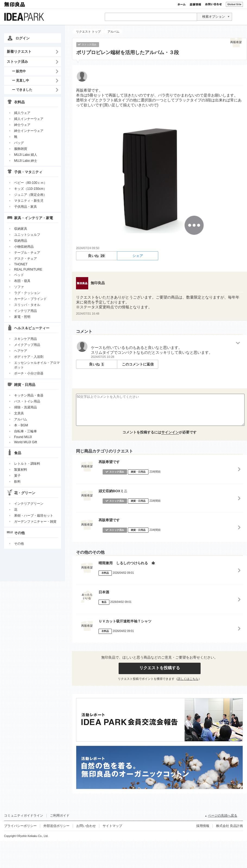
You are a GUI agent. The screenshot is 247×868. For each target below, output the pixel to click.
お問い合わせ (213, 4)
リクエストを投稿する (160, 668)
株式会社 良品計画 (229, 826)
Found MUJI (23, 437)
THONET (21, 264)
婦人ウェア (22, 113)
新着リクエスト (19, 52)
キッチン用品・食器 (29, 395)
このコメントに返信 (138, 364)
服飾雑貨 (21, 149)
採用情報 (203, 826)
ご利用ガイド (60, 816)
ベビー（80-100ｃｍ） (31, 183)
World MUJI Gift (26, 442)
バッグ (19, 143)
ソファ (19, 287)
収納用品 (21, 241)
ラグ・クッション (27, 293)
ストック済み (17, 62)
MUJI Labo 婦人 (26, 155)
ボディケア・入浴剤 (29, 357)
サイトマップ (112, 826)
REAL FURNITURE (28, 269)
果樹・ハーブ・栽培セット (34, 516)
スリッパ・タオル (27, 305)
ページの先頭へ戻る (223, 816)
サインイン (170, 432)
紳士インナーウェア (29, 131)
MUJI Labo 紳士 (26, 161)
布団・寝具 (22, 281)
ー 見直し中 (20, 80)
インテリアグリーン (29, 504)
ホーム (182, 4)
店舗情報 (195, 4)
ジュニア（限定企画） (30, 195)
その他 (19, 544)
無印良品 (15, 4)
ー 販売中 (19, 71)
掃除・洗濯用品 (26, 407)
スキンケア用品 (26, 339)
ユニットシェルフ (27, 235)
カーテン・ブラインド (30, 299)
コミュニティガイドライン (24, 816)
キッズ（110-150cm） (30, 189)
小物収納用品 (24, 247)
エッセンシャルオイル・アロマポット (37, 365)
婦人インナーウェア (29, 119)
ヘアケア (21, 351)
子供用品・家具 (26, 207)
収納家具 (21, 229)
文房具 (19, 413)
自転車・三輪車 (26, 431)
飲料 (17, 482)
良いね (96, 256)
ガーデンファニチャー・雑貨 (35, 522)
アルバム (21, 419)
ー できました (22, 90)
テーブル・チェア (27, 253)
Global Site (234, 4)
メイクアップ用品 (27, 345)
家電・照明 (22, 317)
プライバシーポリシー (20, 826)
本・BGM (21, 425)
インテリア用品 (26, 311)
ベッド (19, 275)
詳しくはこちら (188, 679)
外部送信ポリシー (56, 826)
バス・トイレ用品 (27, 401)
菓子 (17, 476)
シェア (138, 256)
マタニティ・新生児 (29, 201)
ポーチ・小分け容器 (29, 373)
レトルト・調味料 (27, 464)
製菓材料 (21, 470)
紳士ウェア (22, 125)
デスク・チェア (26, 259)
